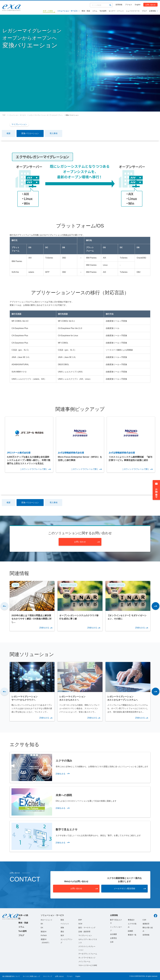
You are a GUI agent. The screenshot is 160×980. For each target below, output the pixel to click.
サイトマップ (48, 976)
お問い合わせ (150, 5)
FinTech (44, 935)
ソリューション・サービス (67, 11)
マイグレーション (19, 124)
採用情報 (119, 5)
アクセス (129, 5)
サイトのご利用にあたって (32, 976)
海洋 (62, 935)
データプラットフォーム (88, 954)
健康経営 (146, 924)
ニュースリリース (133, 11)
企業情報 (152, 11)
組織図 (130, 931)
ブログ (144, 11)
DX (42, 928)
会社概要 (113, 934)
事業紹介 (131, 920)
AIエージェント (47, 920)
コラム (95, 11)
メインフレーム (84, 961)
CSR (144, 920)
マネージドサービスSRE (88, 965)
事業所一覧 (132, 935)
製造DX (44, 932)
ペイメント (65, 924)
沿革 (112, 942)
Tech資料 (103, 11)
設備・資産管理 (84, 932)
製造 (62, 920)
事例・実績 (86, 11)
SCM (80, 924)
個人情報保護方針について (11, 976)
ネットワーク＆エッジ (87, 958)
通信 (62, 932)
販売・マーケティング (87, 928)
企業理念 (113, 938)
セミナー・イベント (116, 11)
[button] (4, 606)
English (138, 5)
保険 (62, 928)
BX (42, 924)
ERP (80, 920)
